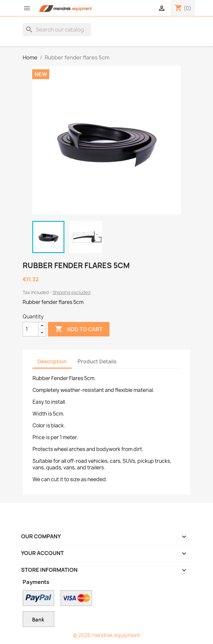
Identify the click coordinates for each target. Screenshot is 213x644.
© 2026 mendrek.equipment (106, 635)
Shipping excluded (71, 292)
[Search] (57, 30)
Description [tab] (52, 362)
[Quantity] (31, 329)
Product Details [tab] (97, 362)
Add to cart (79, 329)
